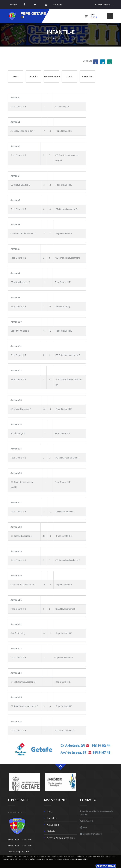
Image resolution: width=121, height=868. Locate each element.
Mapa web (27, 840)
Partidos (52, 818)
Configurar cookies (80, 859)
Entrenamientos (52, 77)
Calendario (88, 77)
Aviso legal (13, 840)
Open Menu (110, 16)
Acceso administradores (61, 838)
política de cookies (37, 859)
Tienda (13, 5)
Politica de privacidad (19, 852)
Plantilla (33, 77)
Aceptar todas (106, 866)
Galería (51, 831)
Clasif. (70, 77)
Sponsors (57, 5)
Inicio (49, 39)
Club (50, 812)
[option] (24, 784)
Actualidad (53, 825)
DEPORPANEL (103, 5)
